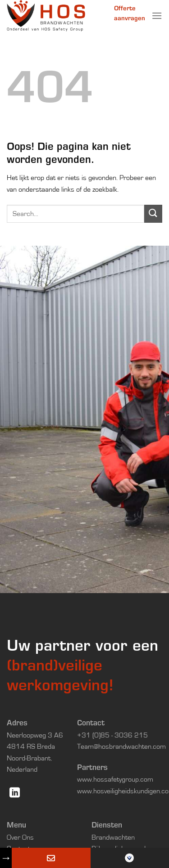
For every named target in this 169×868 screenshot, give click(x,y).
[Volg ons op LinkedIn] (15, 793)
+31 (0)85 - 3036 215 (112, 735)
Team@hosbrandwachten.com (121, 747)
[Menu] (157, 16)
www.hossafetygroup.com (115, 779)
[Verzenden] (153, 214)
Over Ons (20, 837)
